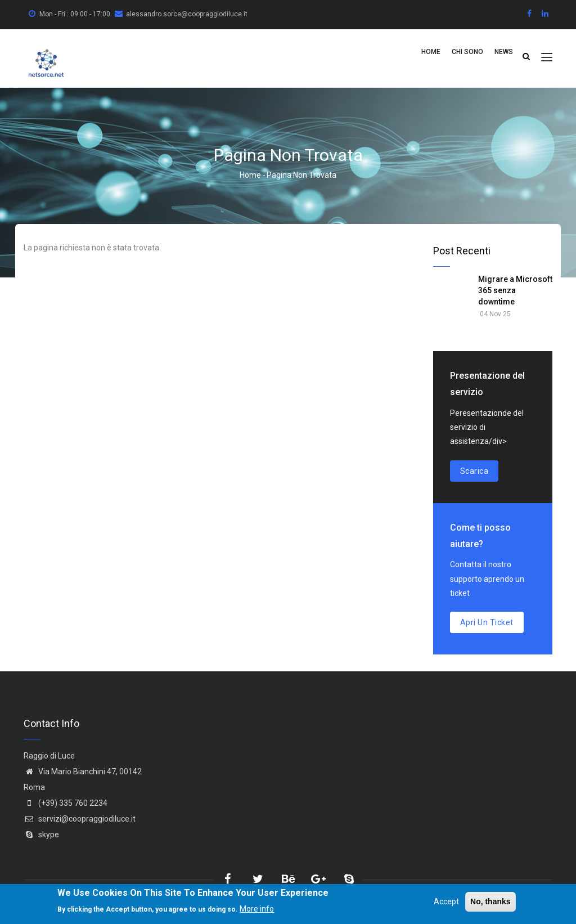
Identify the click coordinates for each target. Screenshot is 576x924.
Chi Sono (467, 52)
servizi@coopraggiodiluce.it (80, 819)
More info (257, 910)
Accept (446, 903)
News (504, 52)
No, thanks (490, 903)
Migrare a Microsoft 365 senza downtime (515, 290)
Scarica (474, 471)
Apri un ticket (487, 622)
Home (431, 52)
